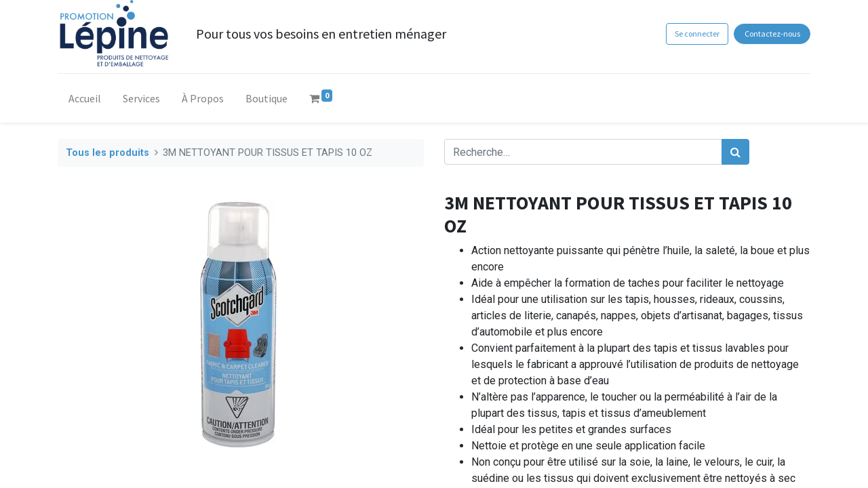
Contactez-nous (772, 34)
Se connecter (697, 34)
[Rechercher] (735, 152)
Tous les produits (107, 153)
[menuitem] (85, 101)
